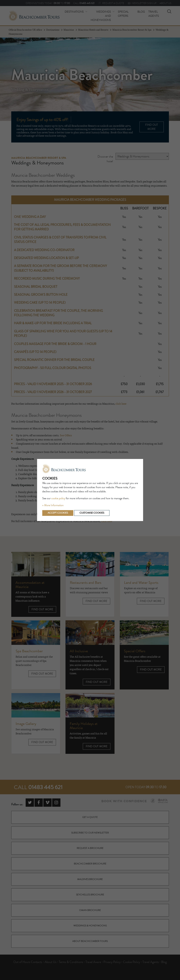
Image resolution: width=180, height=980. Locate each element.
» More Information (53, 505)
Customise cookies (92, 513)
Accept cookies (58, 513)
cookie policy (58, 498)
